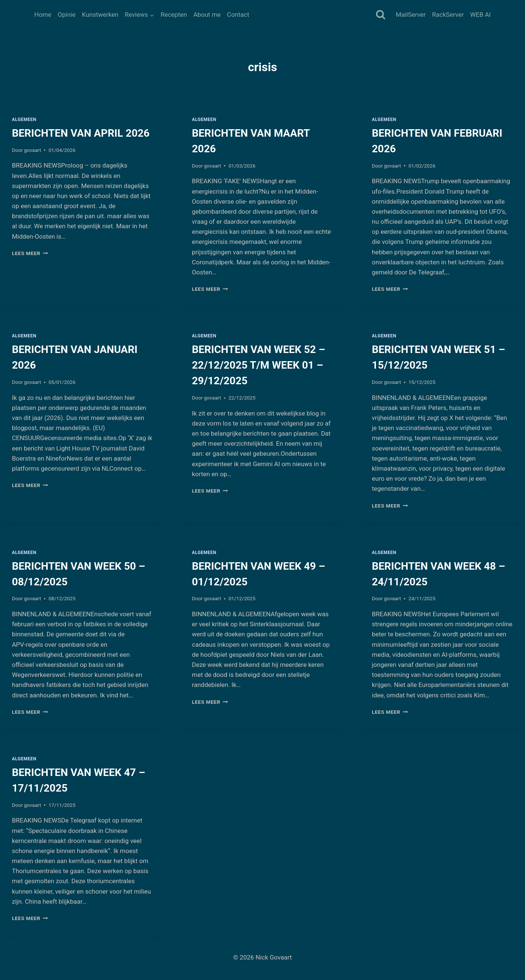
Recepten (174, 15)
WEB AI (480, 15)
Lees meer (30, 253)
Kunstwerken (100, 15)
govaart (32, 150)
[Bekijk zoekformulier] (381, 15)
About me (207, 15)
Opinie (67, 15)
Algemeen (24, 120)
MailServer (411, 15)
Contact (238, 15)
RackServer (448, 15)
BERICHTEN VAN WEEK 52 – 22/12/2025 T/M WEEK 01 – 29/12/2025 (259, 365)
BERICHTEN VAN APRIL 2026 (81, 133)
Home (43, 15)
